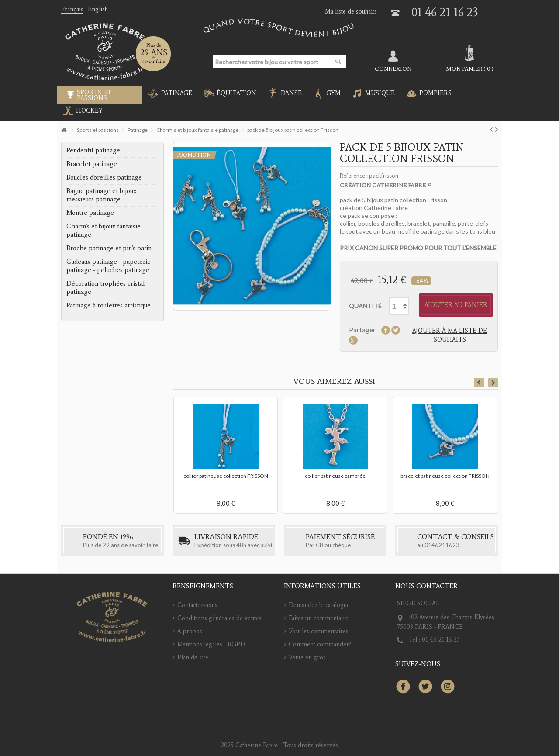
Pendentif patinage (93, 150)
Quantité (365, 306)
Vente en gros (307, 658)
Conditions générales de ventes (219, 618)
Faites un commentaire (319, 618)
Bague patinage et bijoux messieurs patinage (101, 195)
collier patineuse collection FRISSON (226, 476)
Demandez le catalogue (319, 605)
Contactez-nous (197, 605)
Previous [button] (479, 383)
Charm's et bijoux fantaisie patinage (104, 230)
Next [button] (493, 383)
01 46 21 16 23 (445, 12)
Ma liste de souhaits (351, 12)
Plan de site (193, 658)
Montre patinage (90, 213)
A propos (190, 631)
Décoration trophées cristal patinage (106, 288)
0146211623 (442, 545)
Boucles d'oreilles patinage (104, 177)
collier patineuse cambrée (335, 476)
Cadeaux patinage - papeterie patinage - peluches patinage (109, 266)
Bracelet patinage (92, 164)
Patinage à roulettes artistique (109, 305)
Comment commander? (320, 644)
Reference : (354, 176)
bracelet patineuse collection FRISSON (445, 476)
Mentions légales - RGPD (211, 644)
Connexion (393, 69)
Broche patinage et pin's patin (109, 248)
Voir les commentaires (319, 631)
